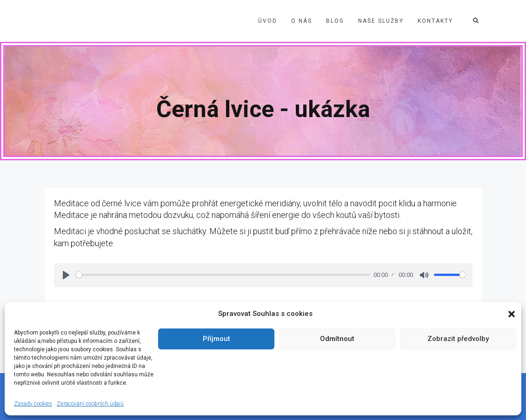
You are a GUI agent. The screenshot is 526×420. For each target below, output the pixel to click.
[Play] (66, 275)
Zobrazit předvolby (458, 339)
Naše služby (381, 21)
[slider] (223, 275)
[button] (512, 314)
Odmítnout (337, 339)
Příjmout (216, 339)
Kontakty (435, 21)
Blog (335, 21)
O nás (302, 21)
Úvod (268, 21)
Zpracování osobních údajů (90, 404)
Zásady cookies (33, 404)
